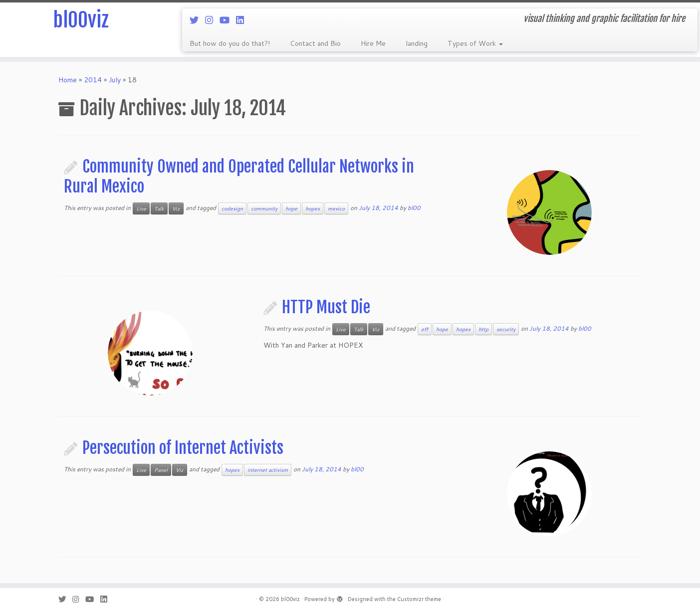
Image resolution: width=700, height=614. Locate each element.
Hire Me (373, 43)
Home (68, 80)
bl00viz (81, 20)
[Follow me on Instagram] (212, 20)
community (264, 208)
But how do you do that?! (230, 43)
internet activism (268, 470)
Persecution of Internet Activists (183, 448)
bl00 (414, 208)
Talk (159, 208)
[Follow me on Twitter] (197, 20)
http (483, 329)
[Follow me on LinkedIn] (243, 20)
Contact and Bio (315, 43)
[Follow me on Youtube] (228, 20)
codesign (232, 208)
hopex (313, 208)
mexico (336, 208)
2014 (93, 80)
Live (141, 208)
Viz (176, 208)
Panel (161, 470)
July (115, 80)
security (506, 329)
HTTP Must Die (326, 307)
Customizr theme (419, 599)
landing (417, 43)
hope (291, 208)
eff (425, 329)
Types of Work (475, 43)
